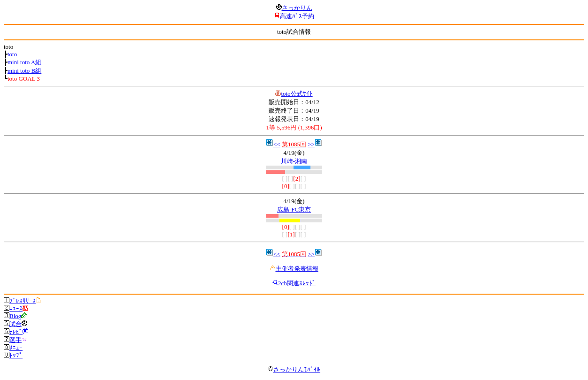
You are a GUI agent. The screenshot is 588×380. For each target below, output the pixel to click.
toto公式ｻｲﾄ (297, 94)
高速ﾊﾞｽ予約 (297, 16)
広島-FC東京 (294, 209)
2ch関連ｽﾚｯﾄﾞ (297, 283)
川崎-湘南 (294, 161)
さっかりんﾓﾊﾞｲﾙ (294, 369)
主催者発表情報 (297, 269)
